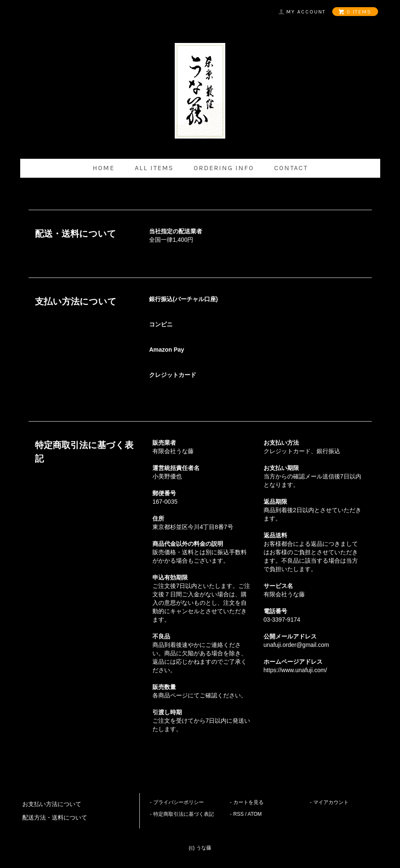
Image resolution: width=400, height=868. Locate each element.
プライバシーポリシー (179, 802)
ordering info (224, 168)
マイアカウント (331, 802)
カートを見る (248, 802)
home (104, 168)
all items (154, 168)
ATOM (255, 814)
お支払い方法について (52, 804)
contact (291, 168)
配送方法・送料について (55, 817)
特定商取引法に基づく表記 (184, 814)
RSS (239, 814)
